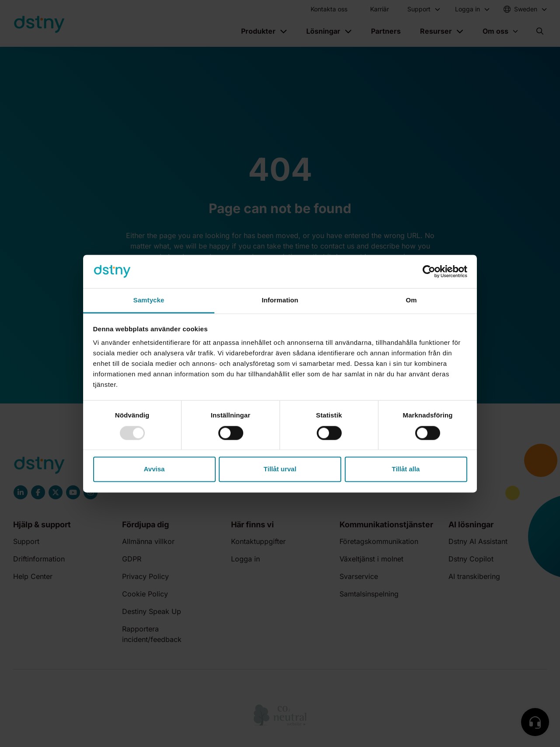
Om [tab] (411, 300)
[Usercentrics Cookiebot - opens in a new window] (429, 271)
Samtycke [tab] (149, 300)
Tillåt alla (406, 469)
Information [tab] (280, 300)
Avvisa (154, 469)
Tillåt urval (280, 469)
